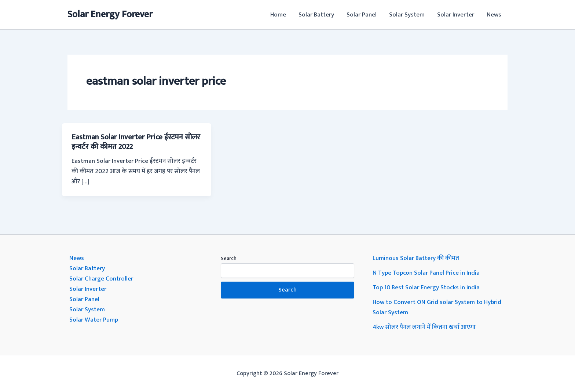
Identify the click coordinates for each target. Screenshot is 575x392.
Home (278, 15)
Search (229, 258)
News (494, 15)
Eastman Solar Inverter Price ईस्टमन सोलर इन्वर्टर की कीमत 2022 (136, 142)
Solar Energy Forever (110, 14)
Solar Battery (316, 15)
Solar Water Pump (94, 320)
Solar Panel (362, 15)
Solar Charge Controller (101, 279)
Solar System (407, 15)
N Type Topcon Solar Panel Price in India (426, 273)
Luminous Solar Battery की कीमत (416, 258)
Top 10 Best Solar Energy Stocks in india (426, 287)
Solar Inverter (456, 15)
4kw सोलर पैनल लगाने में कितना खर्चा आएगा (424, 327)
